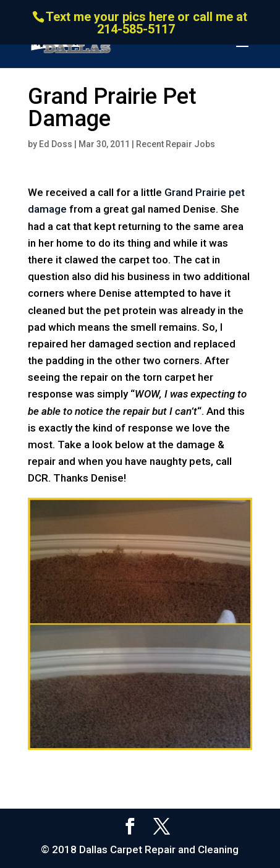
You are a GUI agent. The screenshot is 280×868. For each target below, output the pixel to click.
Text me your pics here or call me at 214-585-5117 (146, 23)
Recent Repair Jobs (176, 144)
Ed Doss (56, 144)
